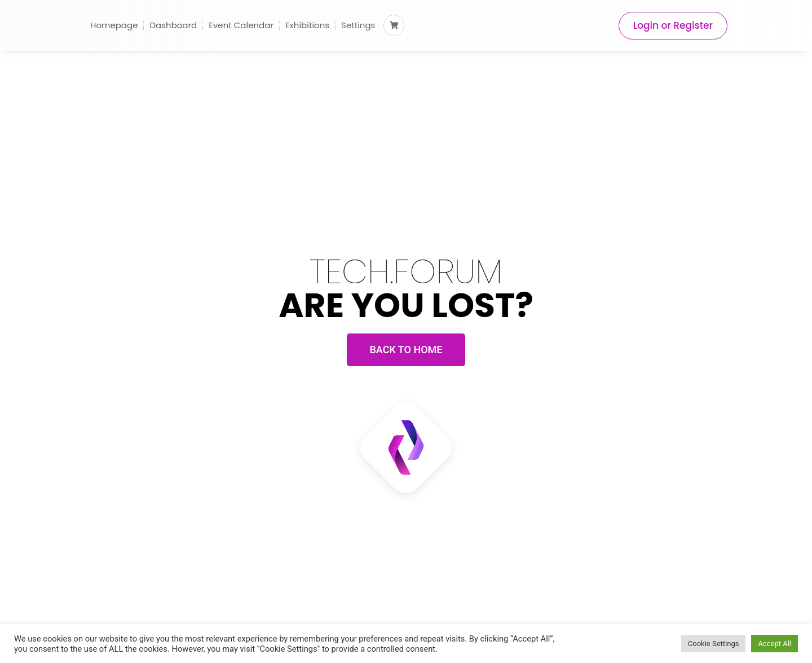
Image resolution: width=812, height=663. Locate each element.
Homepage (114, 25)
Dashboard (173, 25)
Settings (358, 25)
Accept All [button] (775, 644)
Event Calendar (241, 25)
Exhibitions (307, 25)
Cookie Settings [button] (714, 644)
